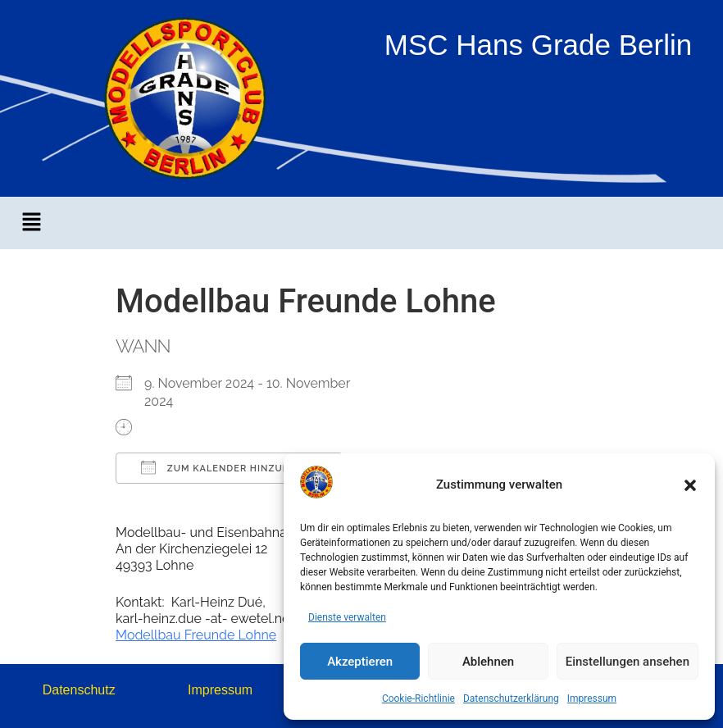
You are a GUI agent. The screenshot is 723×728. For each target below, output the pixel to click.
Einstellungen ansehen (628, 662)
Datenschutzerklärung (511, 698)
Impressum (592, 698)
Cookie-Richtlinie (418, 698)
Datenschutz (79, 690)
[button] (690, 485)
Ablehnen (488, 662)
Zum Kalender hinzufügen (229, 467)
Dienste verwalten (347, 617)
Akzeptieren (360, 662)
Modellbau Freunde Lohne (196, 635)
